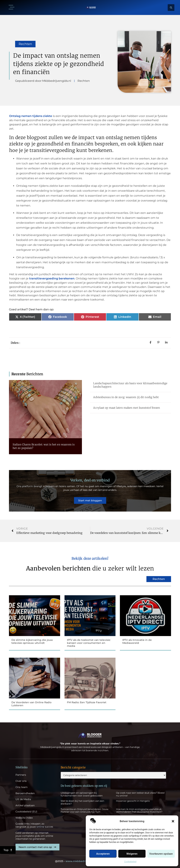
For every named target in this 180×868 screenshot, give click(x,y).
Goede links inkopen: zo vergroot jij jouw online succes (34, 825)
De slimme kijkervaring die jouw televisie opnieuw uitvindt (32, 641)
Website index (24, 818)
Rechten (25, 44)
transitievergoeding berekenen (52, 278)
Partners (21, 775)
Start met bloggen (90, 500)
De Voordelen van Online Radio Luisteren (31, 704)
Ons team (22, 787)
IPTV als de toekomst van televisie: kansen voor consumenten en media (89, 643)
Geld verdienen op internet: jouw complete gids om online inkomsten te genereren (34, 836)
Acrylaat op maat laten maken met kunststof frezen (127, 408)
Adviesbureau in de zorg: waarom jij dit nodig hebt (126, 397)
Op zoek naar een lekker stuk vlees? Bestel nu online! (140, 794)
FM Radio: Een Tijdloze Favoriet (87, 702)
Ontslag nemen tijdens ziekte (31, 116)
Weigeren (132, 854)
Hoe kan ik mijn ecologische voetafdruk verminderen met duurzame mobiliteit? (139, 810)
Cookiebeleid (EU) (26, 812)
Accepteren (103, 854)
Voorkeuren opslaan (161, 854)
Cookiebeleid (130, 862)
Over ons (21, 781)
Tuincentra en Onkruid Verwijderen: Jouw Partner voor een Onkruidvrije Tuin (84, 810)
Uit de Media (23, 799)
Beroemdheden (25, 793)
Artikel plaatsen (25, 805)
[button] (173, 821)
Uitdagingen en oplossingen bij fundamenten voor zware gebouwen (82, 794)
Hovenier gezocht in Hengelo (133, 801)
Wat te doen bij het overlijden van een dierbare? (82, 802)
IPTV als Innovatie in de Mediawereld (137, 641)
